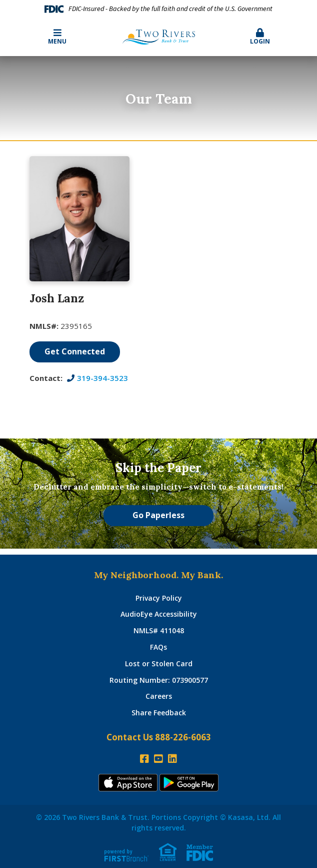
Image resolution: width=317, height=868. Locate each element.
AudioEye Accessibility (159, 614)
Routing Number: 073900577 (159, 680)
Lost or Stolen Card (159, 664)
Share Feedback (159, 713)
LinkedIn (172, 759)
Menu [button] (57, 37)
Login (260, 37)
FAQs (158, 647)
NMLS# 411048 (159, 630)
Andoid (189, 783)
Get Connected (75, 351)
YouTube (158, 759)
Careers (159, 696)
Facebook (144, 759)
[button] (260, 37)
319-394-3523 (102, 378)
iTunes (128, 783)
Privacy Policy (159, 598)
